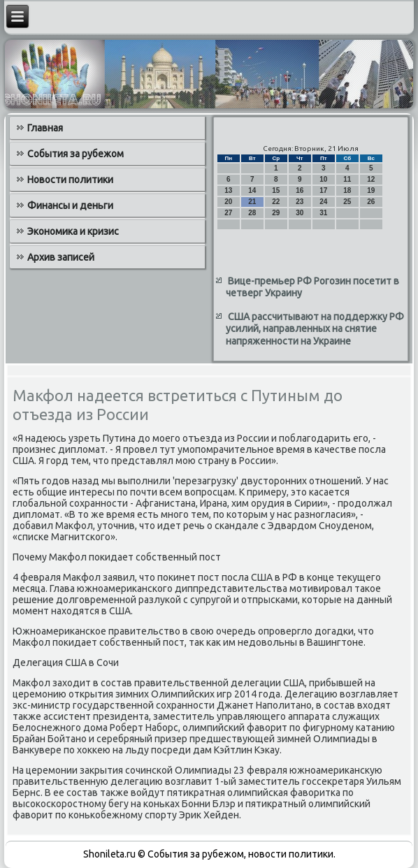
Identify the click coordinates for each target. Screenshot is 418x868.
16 (300, 190)
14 (252, 190)
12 (371, 179)
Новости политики (70, 180)
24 (323, 202)
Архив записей (61, 257)
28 (252, 213)
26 (371, 202)
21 (252, 202)
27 (228, 213)
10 (323, 179)
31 (323, 213)
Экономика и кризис (73, 231)
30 (300, 213)
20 (228, 202)
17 (323, 190)
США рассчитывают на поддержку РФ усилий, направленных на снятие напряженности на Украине (315, 329)
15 (276, 190)
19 (371, 190)
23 (300, 202)
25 (347, 202)
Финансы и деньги (70, 205)
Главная (45, 128)
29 (276, 213)
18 (347, 190)
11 (347, 179)
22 (276, 202)
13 (228, 190)
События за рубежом (75, 154)
